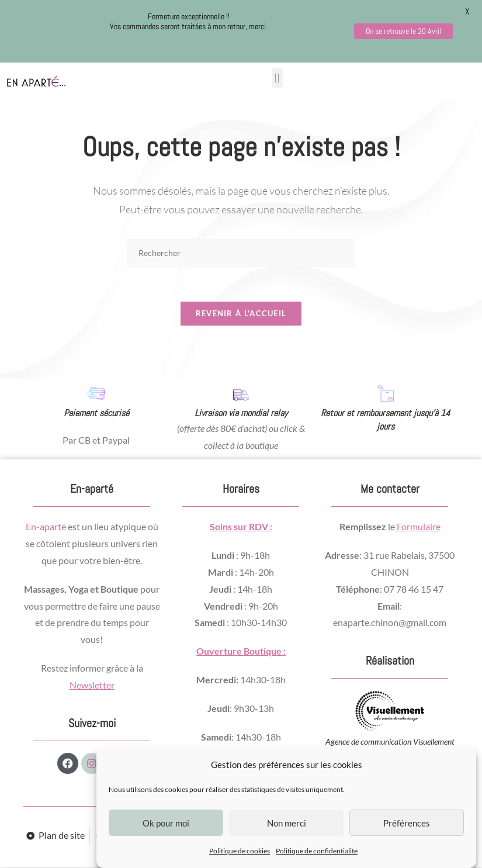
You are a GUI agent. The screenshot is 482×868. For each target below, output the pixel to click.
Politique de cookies (240, 851)
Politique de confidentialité (317, 851)
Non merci (287, 823)
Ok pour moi (166, 823)
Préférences (407, 823)
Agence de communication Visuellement (390, 742)
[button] (277, 78)
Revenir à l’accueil (241, 314)
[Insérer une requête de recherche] (241, 253)
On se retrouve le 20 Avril (403, 31)
